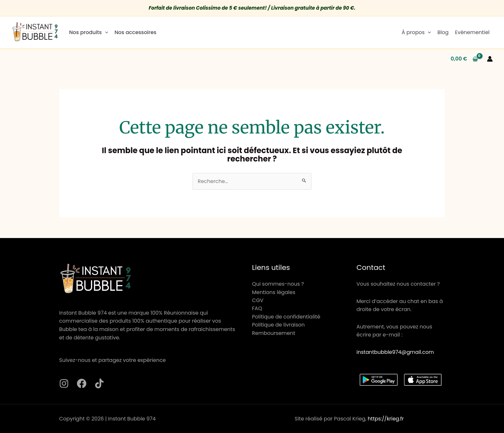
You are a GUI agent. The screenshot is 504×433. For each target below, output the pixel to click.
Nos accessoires (135, 32)
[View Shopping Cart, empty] (464, 59)
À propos (416, 32)
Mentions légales (274, 292)
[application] (105, 32)
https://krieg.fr (386, 419)
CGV (258, 300)
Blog (443, 32)
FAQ (257, 309)
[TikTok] (99, 384)
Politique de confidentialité (286, 317)
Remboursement (274, 333)
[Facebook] (82, 384)
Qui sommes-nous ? (278, 284)
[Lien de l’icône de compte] (490, 59)
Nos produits (89, 32)
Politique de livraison (278, 325)
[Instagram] (64, 384)
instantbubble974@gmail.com (396, 352)
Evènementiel (472, 32)
